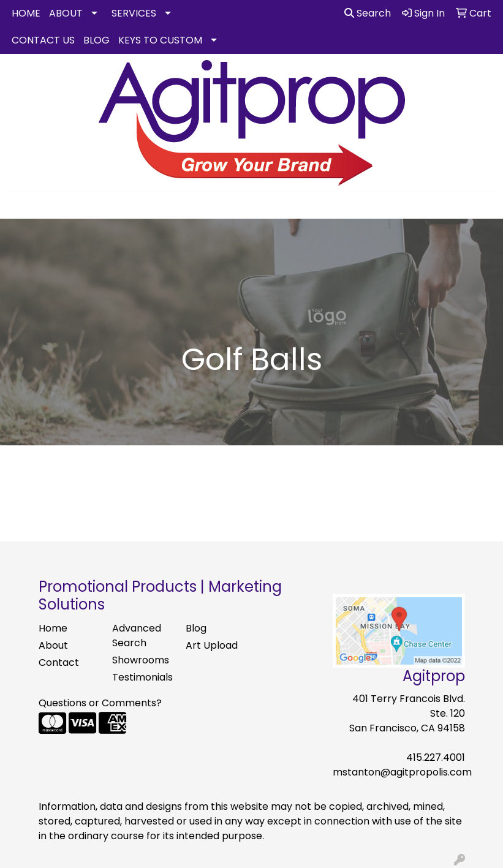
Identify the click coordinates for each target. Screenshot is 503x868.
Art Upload (212, 645)
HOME (26, 13)
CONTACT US (43, 40)
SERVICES (134, 13)
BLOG (96, 40)
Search (368, 13)
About (53, 645)
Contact (59, 662)
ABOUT (66, 13)
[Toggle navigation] (19, 205)
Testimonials (142, 677)
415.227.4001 (436, 757)
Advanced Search (137, 636)
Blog (196, 628)
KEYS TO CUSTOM (160, 40)
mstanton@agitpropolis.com (402, 772)
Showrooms (141, 660)
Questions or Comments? (100, 703)
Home (53, 628)
